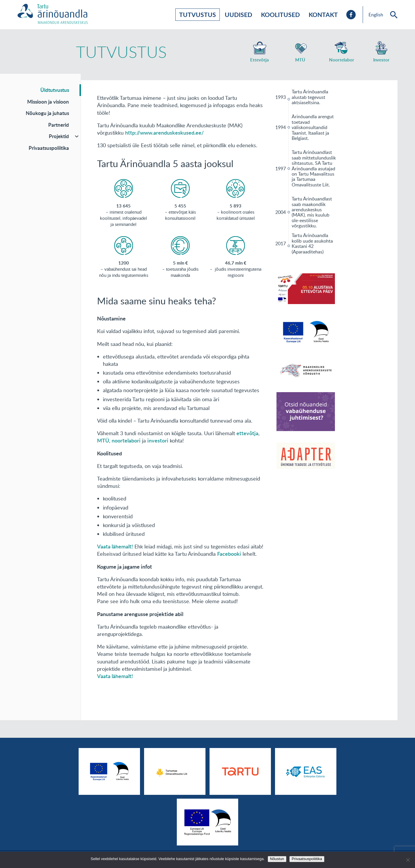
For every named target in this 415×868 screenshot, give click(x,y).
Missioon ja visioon (48, 102)
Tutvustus (198, 14)
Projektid (59, 136)
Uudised (238, 14)
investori (158, 440)
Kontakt (323, 14)
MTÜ (103, 440)
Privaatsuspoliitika (49, 148)
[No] (408, 860)
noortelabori (126, 440)
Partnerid (59, 125)
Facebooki (229, 554)
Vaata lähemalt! (115, 546)
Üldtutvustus (55, 90)
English (376, 15)
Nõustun (277, 859)
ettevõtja (247, 433)
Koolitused (280, 14)
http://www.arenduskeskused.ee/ (164, 133)
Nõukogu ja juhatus (47, 113)
